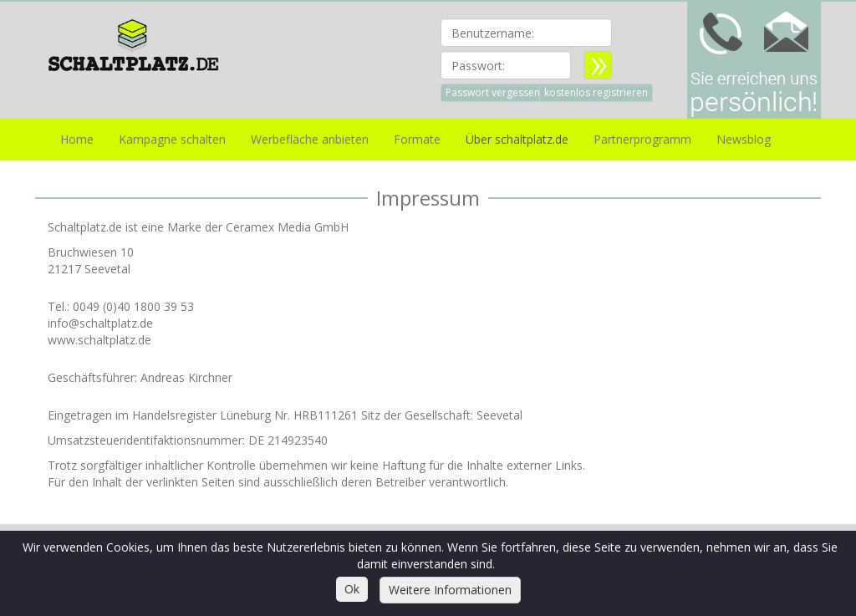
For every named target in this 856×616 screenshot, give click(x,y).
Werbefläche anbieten (310, 139)
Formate (417, 139)
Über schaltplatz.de (517, 139)
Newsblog (744, 139)
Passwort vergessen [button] (493, 92)
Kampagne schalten (172, 139)
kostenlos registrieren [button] (596, 92)
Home (77, 139)
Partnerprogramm (642, 139)
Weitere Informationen (450, 590)
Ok (352, 589)
